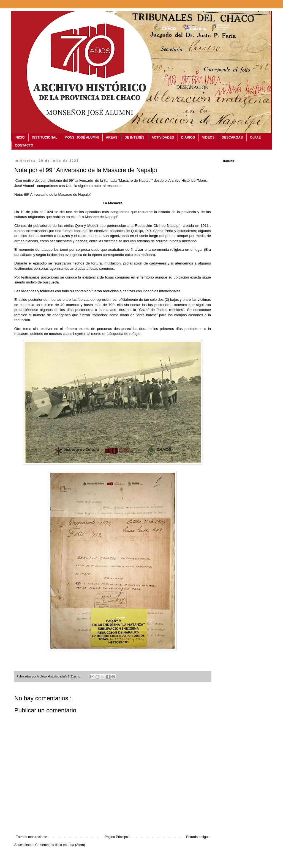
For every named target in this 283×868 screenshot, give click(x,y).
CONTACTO (24, 145)
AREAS (112, 137)
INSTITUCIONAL (45, 137)
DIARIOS (188, 137)
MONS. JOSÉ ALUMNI (81, 137)
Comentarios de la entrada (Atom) (60, 845)
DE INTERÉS (135, 137)
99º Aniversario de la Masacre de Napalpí (57, 195)
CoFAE (255, 137)
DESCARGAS (232, 137)
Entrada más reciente (31, 837)
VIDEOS (208, 137)
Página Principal (117, 837)
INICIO (20, 137)
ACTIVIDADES (163, 137)
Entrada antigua (198, 837)
